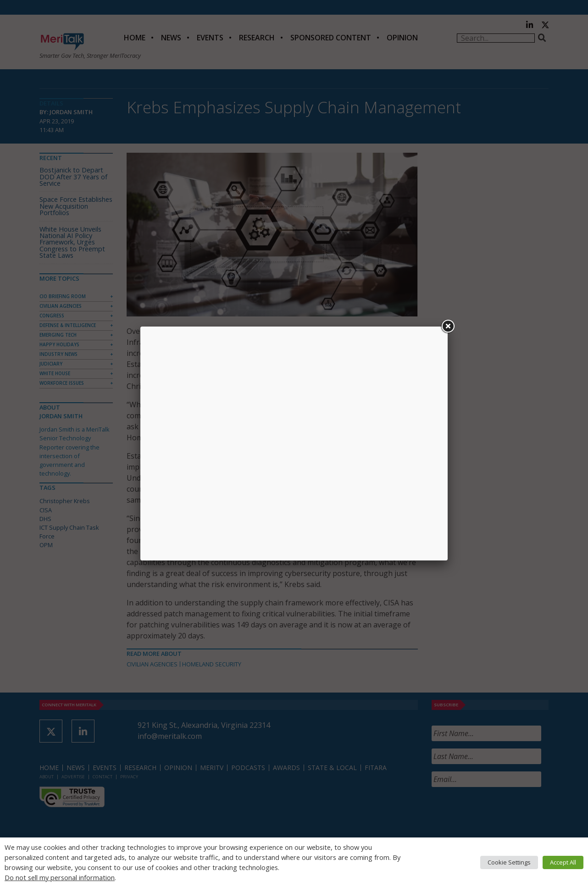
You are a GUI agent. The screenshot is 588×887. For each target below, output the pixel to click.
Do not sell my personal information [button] (60, 877)
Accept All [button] (563, 862)
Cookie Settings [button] (509, 862)
